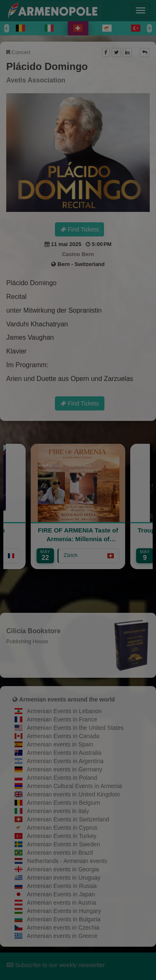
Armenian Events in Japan (61, 894)
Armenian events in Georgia (63, 869)
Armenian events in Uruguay (64, 878)
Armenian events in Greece (62, 936)
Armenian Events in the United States (76, 728)
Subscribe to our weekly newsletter (56, 965)
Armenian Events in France (62, 719)
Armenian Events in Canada (63, 736)
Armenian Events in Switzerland (68, 819)
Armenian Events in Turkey (62, 836)
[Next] (149, 28)
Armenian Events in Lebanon (64, 711)
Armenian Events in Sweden (64, 844)
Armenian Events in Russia (62, 886)
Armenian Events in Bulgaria (64, 919)
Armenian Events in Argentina (65, 761)
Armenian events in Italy (58, 811)
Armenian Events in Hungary (64, 911)
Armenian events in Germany (65, 769)
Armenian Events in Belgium (64, 803)
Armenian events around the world (67, 699)
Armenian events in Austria (62, 903)
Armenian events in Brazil (60, 853)
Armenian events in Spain (60, 744)
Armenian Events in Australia (64, 753)
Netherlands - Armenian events (67, 861)
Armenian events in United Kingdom (73, 794)
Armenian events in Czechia (63, 928)
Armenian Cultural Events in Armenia (75, 786)
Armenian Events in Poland (62, 778)
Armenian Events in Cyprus (62, 828)
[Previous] (7, 28)
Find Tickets (80, 229)
